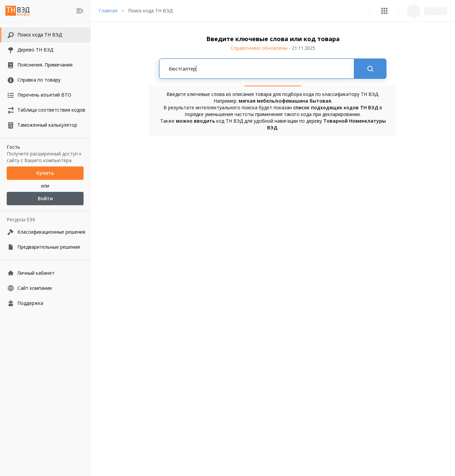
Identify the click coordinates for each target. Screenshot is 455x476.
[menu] (80, 11)
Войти (45, 199)
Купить (45, 173)
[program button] (384, 11)
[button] (384, 11)
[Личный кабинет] (45, 273)
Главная (108, 11)
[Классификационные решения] (45, 232)
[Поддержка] (45, 303)
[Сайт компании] (45, 288)
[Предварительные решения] (45, 247)
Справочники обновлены (273, 48)
